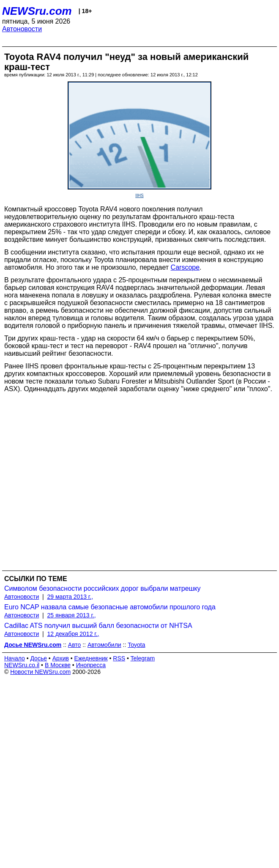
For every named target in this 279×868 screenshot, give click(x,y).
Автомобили (104, 645)
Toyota (136, 645)
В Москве (58, 665)
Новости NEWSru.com (40, 672)
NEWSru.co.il (22, 665)
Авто (75, 645)
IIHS (139, 196)
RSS (119, 658)
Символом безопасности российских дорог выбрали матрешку (103, 588)
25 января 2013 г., (72, 615)
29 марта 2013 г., (70, 597)
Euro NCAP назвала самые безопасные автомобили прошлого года (110, 607)
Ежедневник (91, 658)
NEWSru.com (37, 11)
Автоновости (22, 29)
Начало (15, 658)
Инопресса (91, 665)
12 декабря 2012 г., (73, 634)
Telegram (143, 658)
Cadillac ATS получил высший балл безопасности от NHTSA (98, 626)
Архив (61, 658)
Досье (38, 658)
